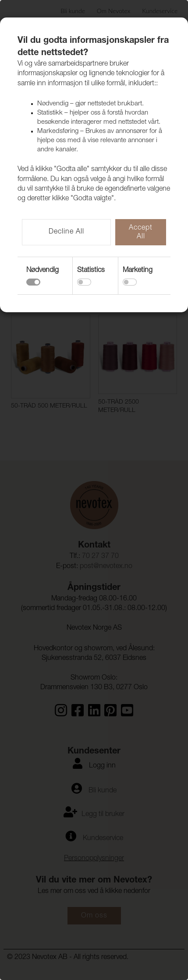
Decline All (66, 232)
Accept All (141, 233)
